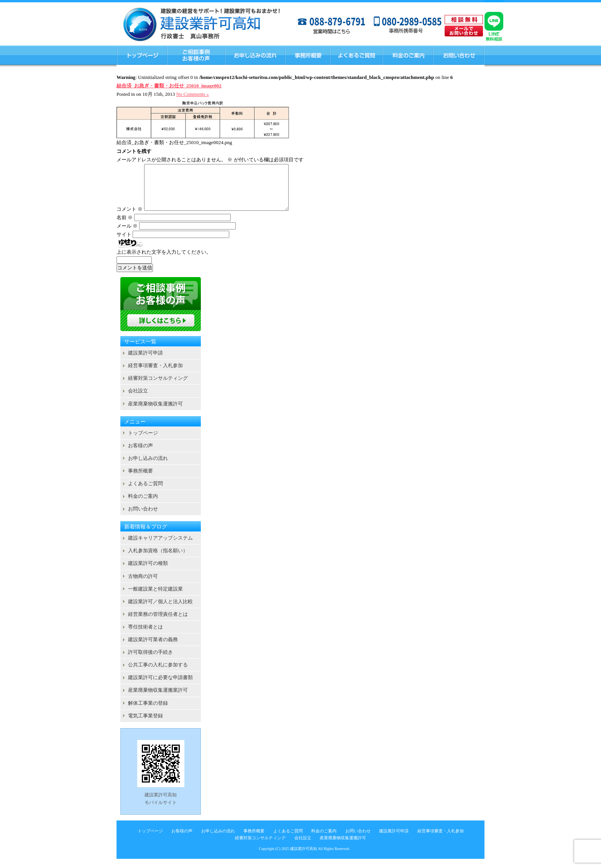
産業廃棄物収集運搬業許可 (158, 699)
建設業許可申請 (145, 362)
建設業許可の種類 (148, 572)
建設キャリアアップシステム (160, 547)
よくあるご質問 (145, 493)
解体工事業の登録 (148, 712)
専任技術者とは (145, 636)
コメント (130, 218)
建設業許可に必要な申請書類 (160, 687)
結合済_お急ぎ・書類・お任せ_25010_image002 (169, 86)
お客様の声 (140, 455)
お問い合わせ (143, 518)
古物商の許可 (143, 585)
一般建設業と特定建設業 (155, 598)
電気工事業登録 (145, 725)
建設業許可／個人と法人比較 (160, 611)
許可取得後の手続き (150, 661)
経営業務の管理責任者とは (158, 623)
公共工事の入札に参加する (158, 674)
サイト (124, 244)
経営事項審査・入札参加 (155, 375)
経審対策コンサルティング (158, 387)
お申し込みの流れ (148, 467)
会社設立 (138, 400)
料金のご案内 (143, 505)
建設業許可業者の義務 (153, 649)
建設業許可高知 (304, 858)
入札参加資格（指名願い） (158, 560)
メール (127, 235)
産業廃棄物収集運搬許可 (155, 413)
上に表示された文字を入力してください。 (164, 261)
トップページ (143, 442)
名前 (125, 227)
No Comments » (193, 94)
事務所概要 (140, 480)
